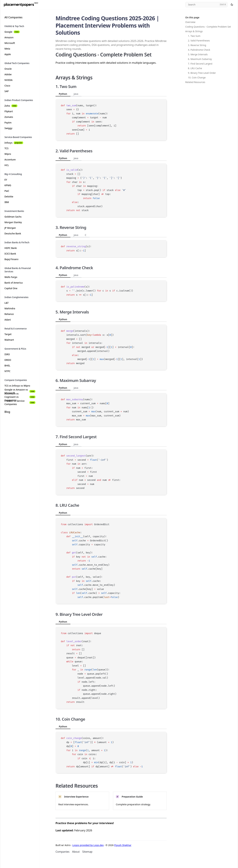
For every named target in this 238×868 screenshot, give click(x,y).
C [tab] (86, 235)
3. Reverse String (197, 45)
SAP (7, 91)
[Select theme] (232, 5)
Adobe (8, 74)
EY (6, 180)
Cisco (7, 86)
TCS (6, 148)
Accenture (10, 160)
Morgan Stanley (13, 222)
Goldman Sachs (13, 217)
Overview (190, 22)
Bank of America (14, 283)
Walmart (9, 340)
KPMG (8, 185)
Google (12, 32)
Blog (7, 412)
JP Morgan (10, 228)
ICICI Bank (10, 254)
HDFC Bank (11, 248)
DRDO (8, 360)
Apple (8, 54)
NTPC (7, 371)
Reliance (9, 314)
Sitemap (87, 852)
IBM (7, 202)
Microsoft (10, 43)
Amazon (9, 37)
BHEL (7, 366)
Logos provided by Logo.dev (88, 845)
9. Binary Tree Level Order (202, 73)
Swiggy (8, 128)
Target (8, 334)
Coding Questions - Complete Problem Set (208, 27)
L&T (7, 303)
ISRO (7, 354)
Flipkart (9, 111)
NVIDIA (9, 80)
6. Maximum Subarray (200, 59)
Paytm (8, 123)
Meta (7, 49)
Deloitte (9, 196)
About (76, 852)
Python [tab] (63, 94)
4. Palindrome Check (199, 50)
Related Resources (195, 82)
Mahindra (10, 308)
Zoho (11, 106)
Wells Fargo (11, 277)
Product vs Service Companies (20, 403)
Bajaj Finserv (11, 259)
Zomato (9, 117)
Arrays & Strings (194, 31)
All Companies (13, 17)
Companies (62, 852)
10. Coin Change (197, 77)
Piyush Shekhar (123, 845)
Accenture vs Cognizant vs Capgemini (20, 397)
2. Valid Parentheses (199, 41)
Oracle (8, 69)
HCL (7, 165)
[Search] (206, 5)
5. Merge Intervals (198, 54)
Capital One (11, 288)
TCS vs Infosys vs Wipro (17, 386)
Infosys (14, 143)
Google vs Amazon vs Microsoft (20, 391)
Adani (8, 320)
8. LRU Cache (195, 68)
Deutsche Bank (13, 233)
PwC (7, 191)
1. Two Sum (194, 36)
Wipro (8, 154)
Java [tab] (76, 94)
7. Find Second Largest (200, 64)
